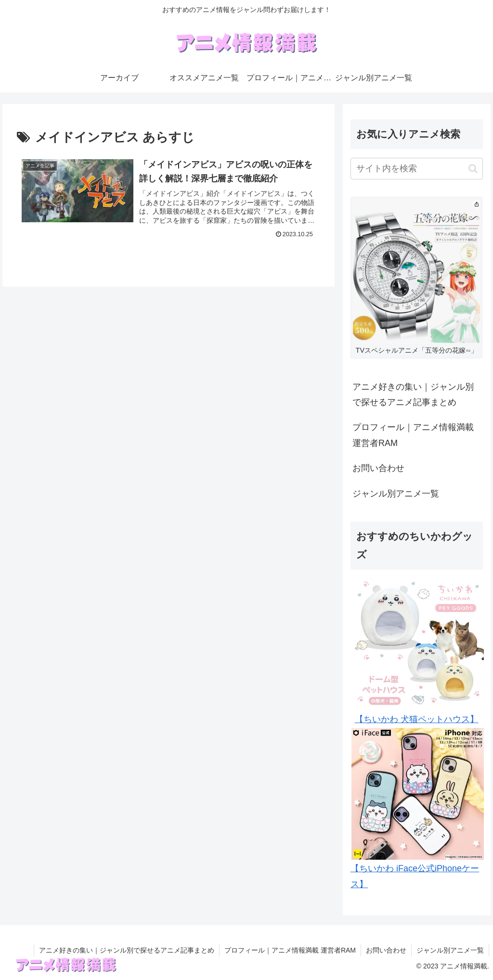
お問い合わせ (378, 468)
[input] (416, 169)
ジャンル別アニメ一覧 (396, 494)
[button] (473, 169)
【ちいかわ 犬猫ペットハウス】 (417, 719)
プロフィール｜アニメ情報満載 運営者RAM (413, 435)
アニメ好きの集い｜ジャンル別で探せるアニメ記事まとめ (413, 395)
